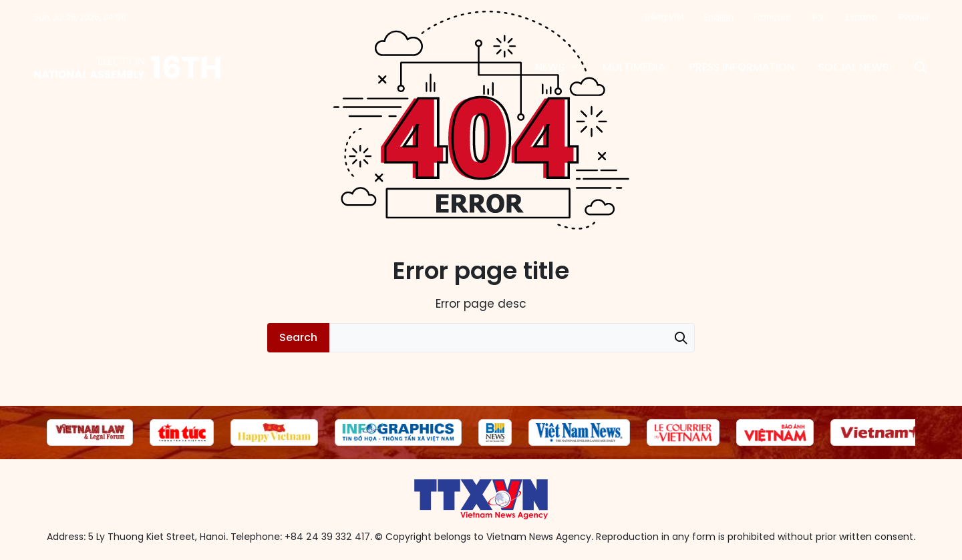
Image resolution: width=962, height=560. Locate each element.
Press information (742, 67)
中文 (818, 17)
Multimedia (634, 67)
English (719, 17)
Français (772, 17)
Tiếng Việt (664, 17)
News (550, 67)
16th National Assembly (128, 67)
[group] (90, 433)
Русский (914, 17)
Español (862, 17)
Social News (853, 67)
